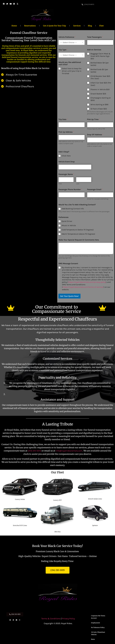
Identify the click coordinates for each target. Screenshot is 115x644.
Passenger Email (95, 189)
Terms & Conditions (51, 619)
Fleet (101, 26)
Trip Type (63, 50)
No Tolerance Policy (98, 627)
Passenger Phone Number (70, 189)
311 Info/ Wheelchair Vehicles (98, 633)
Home (14, 26)
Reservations (30, 26)
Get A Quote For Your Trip (55, 26)
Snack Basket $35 (98, 94)
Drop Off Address (95, 135)
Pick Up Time (93, 119)
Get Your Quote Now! (69, 296)
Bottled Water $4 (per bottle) (100, 64)
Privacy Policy (68, 619)
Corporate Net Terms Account (98, 617)
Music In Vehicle (69, 225)
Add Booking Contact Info (73, 209)
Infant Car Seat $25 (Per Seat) (101, 84)
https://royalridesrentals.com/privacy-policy (87, 282)
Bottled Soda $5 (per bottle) (99, 71)
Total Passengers (95, 37)
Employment (96, 623)
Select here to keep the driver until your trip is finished (72, 71)
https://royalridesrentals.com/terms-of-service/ (83, 287)
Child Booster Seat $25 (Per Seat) (100, 77)
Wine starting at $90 (100, 105)
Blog (90, 26)
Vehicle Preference (67, 37)
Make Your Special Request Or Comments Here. (79, 240)
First (60, 184)
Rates (93, 639)
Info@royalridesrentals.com (69, 451)
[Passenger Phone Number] (72, 195)
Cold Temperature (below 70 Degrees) (78, 230)
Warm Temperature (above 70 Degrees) (79, 234)
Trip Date (63, 119)
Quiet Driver (67, 221)
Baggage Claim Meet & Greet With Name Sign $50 (101, 56)
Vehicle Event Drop (67, 162)
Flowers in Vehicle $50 (100, 89)
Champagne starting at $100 (101, 99)
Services (77, 26)
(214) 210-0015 (34, 451)
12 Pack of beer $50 (99, 109)
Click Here (66, 156)
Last (78, 184)
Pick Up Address (66, 132)
